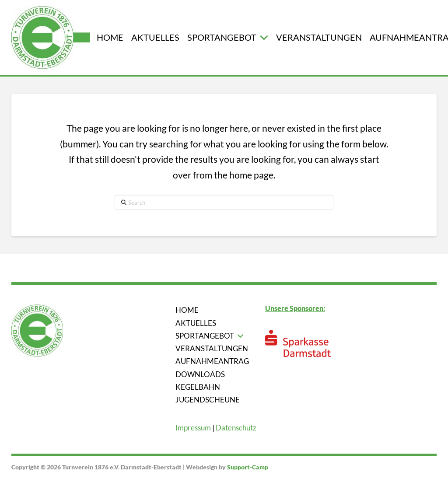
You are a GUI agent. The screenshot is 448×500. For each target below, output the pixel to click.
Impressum (193, 428)
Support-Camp (248, 467)
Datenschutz (236, 428)
